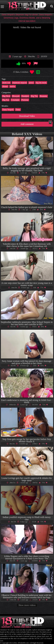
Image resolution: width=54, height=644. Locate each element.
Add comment (36, 124)
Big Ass (6, 100)
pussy (31, 83)
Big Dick (6, 96)
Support (6, 627)
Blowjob (16, 96)
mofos (13, 86)
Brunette (43, 96)
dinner (5, 86)
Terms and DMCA (23, 627)
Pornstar (25, 100)
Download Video (27, 116)
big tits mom (41, 83)
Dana (18, 110)
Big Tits (34, 96)
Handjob (25, 96)
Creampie (15, 100)
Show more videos (27, 605)
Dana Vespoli (8, 110)
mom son (6, 83)
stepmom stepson (20, 83)
